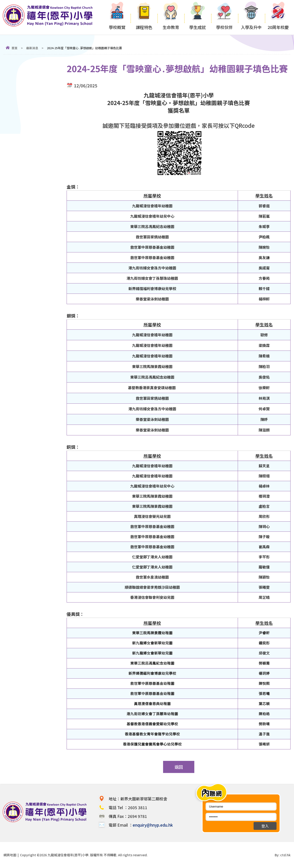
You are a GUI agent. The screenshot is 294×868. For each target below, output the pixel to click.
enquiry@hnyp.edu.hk (153, 825)
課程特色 (144, 17)
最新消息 (32, 48)
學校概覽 (117, 17)
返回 (179, 767)
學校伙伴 (225, 17)
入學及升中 (251, 17)
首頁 (14, 48)
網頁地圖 (10, 855)
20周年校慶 (278, 17)
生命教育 (171, 17)
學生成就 (198, 17)
